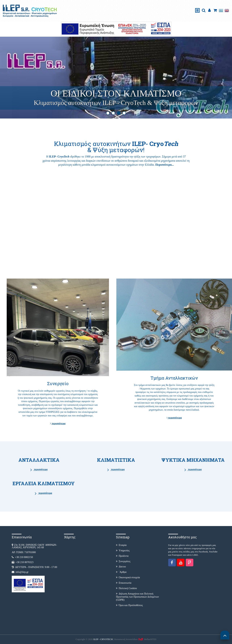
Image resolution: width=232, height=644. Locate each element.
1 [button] (108, 113)
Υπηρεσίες (123, 551)
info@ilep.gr (22, 572)
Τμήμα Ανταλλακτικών (174, 378)
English (227, 10)
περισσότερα (58, 424)
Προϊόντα (122, 556)
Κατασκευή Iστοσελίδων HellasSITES (135, 639)
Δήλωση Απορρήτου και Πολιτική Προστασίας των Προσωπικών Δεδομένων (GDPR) (138, 597)
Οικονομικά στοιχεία (128, 577)
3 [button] (119, 113)
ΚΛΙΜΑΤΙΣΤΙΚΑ (116, 460)
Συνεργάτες (123, 561)
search (204, 10)
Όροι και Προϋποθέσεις (129, 605)
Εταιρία (121, 545)
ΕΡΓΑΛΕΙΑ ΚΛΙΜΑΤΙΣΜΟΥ (44, 483)
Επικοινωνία (124, 583)
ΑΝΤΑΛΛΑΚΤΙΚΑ (39, 460)
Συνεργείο (58, 384)
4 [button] (124, 113)
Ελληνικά (221, 10)
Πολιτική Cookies (126, 588)
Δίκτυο (121, 567)
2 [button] (113, 113)
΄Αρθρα (121, 572)
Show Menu (197, 7)
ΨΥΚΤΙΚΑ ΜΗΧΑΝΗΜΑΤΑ (193, 460)
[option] (116, 78)
